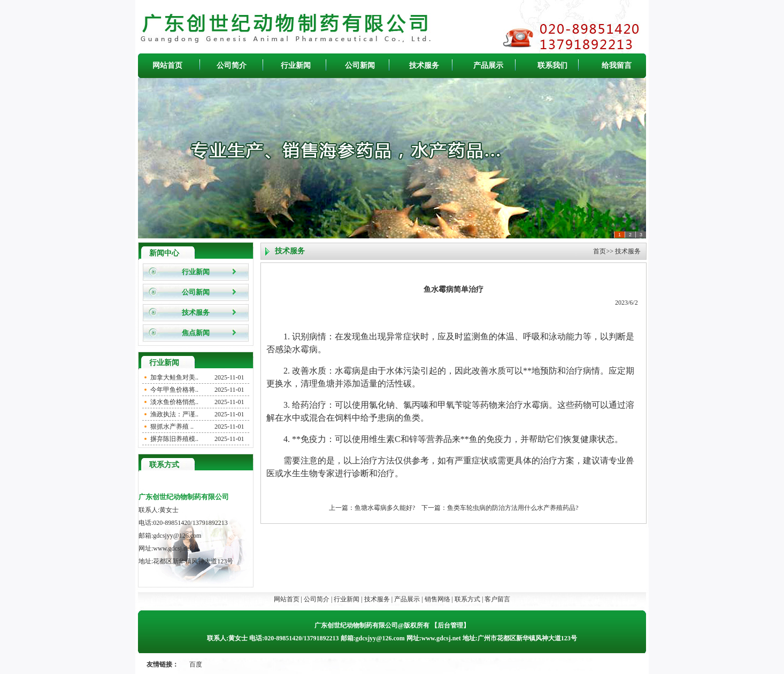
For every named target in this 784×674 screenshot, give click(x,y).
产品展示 (488, 65)
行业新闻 (296, 65)
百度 (196, 664)
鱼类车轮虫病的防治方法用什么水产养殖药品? (513, 508)
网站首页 (167, 65)
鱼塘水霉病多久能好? (385, 508)
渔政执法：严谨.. (174, 414)
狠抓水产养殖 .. (172, 427)
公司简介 (232, 65)
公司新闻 (360, 65)
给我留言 (617, 65)
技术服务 (424, 65)
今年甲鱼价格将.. (174, 390)
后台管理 (450, 625)
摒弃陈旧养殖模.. (174, 439)
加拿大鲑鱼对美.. (174, 377)
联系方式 (467, 599)
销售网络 (437, 599)
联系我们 (552, 65)
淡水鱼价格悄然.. (174, 402)
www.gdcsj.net (172, 548)
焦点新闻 (196, 333)
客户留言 (497, 599)
